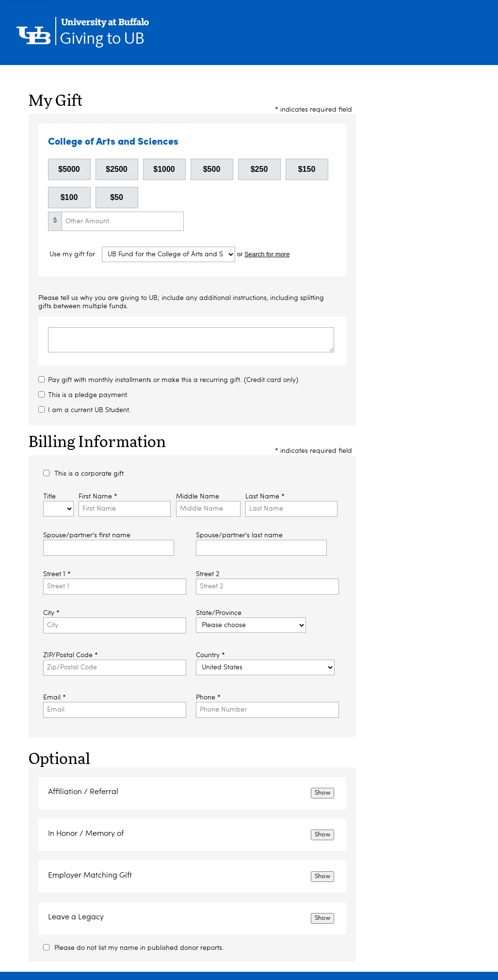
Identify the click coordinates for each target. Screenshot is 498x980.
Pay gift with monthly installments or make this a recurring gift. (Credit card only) (173, 380)
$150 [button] (307, 169)
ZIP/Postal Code (71, 655)
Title (49, 497)
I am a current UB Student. (89, 410)
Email (55, 698)
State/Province (219, 613)
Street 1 (57, 574)
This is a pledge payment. (88, 395)
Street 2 (208, 574)
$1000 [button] (164, 169)
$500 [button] (212, 169)
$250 (259, 169)
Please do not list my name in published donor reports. (139, 948)
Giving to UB (102, 39)
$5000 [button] (69, 169)
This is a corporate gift (89, 474)
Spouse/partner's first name (87, 535)
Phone (208, 698)
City (51, 613)
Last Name (265, 497)
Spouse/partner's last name (239, 535)
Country (210, 655)
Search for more (267, 255)
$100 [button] (69, 197)
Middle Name (198, 497)
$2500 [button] (117, 169)
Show (322, 793)
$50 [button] (117, 197)
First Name (98, 497)
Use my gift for (73, 255)
